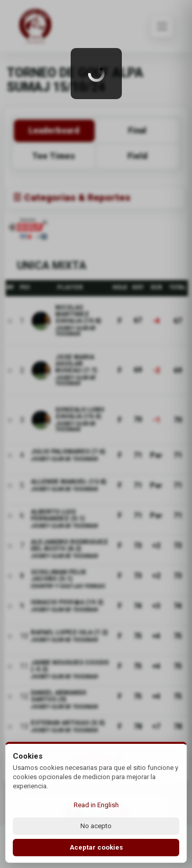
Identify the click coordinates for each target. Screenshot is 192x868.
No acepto (96, 826)
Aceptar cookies (96, 847)
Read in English (96, 805)
